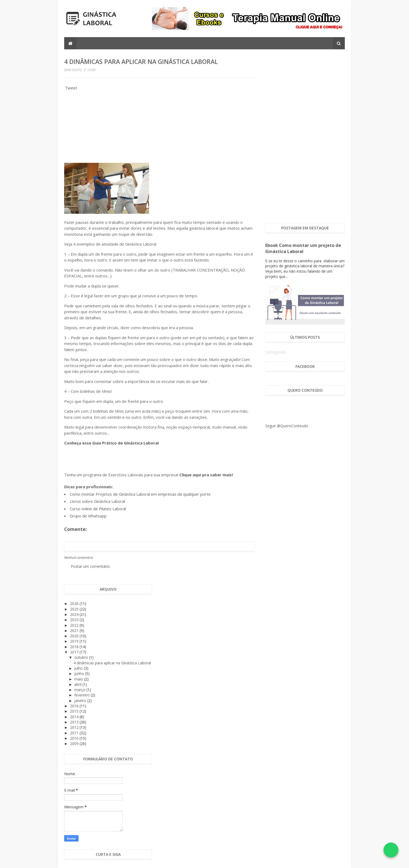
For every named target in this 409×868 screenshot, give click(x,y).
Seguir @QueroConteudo (287, 426)
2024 (75, 614)
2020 (75, 636)
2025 (75, 609)
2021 (75, 631)
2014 (75, 717)
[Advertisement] (104, 128)
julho (79, 668)
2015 (75, 711)
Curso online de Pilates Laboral (98, 509)
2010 (75, 738)
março (80, 690)
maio (79, 679)
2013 (75, 722)
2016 (75, 706)
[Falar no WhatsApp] (391, 850)
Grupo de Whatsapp (88, 516)
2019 (75, 641)
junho (80, 673)
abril (78, 684)
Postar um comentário (90, 566)
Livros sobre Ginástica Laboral (97, 501)
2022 (75, 625)
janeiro (81, 701)
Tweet (71, 88)
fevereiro (82, 695)
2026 (75, 603)
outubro (82, 657)
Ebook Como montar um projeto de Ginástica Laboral (303, 248)
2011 (75, 733)
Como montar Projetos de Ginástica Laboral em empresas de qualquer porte (140, 494)
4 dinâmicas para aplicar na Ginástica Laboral (112, 663)
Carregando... (277, 352)
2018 (75, 647)
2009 (75, 743)
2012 (75, 727)
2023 (75, 620)
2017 (75, 652)
